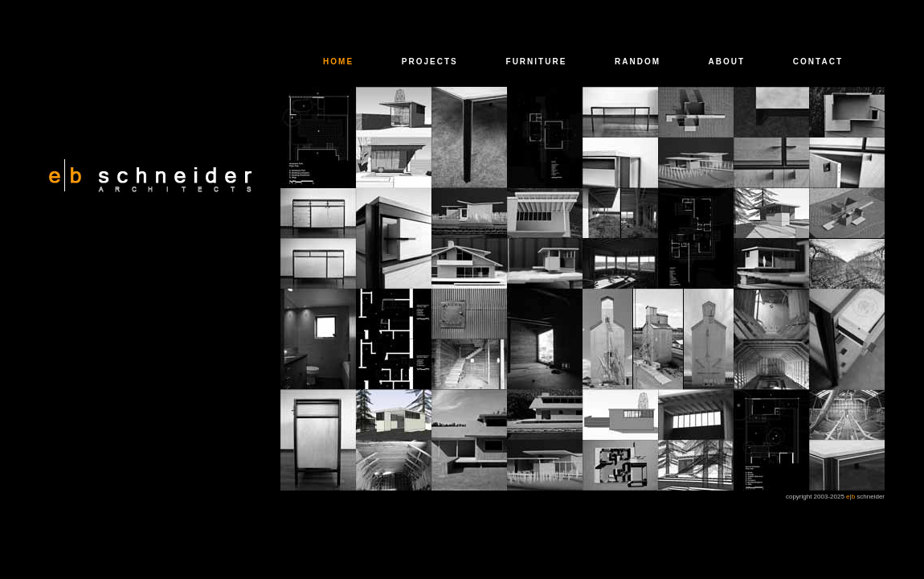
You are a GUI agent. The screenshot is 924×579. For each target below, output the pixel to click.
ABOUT (727, 62)
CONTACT (818, 62)
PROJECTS (430, 62)
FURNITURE (537, 62)
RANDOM (638, 62)
